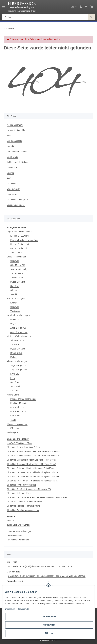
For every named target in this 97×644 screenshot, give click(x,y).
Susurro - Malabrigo (19, 269)
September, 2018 (15, 581)
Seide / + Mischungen (17, 257)
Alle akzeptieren (49, 616)
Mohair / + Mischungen (17, 424)
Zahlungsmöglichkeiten (17, 162)
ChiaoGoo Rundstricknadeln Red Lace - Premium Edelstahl (33, 451)
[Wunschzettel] (86, 7)
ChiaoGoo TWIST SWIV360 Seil (21, 485)
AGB (9, 178)
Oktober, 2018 (14, 572)
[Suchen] (45, 17)
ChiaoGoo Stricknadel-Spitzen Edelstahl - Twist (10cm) (31, 464)
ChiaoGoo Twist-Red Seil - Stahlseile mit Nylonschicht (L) (33, 481)
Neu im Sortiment (15, 125)
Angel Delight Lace (19, 332)
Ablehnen (49, 633)
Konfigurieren (49, 625)
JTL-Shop (53, 640)
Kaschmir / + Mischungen (18, 315)
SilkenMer (15, 290)
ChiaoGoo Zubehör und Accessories (23, 510)
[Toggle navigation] (4, 6)
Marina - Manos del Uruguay (23, 399)
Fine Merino (16, 416)
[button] (81, 7)
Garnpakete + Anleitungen (20, 531)
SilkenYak (15, 261)
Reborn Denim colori (20, 244)
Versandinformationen (17, 152)
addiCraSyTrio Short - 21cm (19, 443)
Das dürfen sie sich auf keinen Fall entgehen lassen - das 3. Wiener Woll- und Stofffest (47, 576)
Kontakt (10, 146)
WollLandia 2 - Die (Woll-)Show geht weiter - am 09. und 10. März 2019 (40, 566)
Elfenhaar (15, 428)
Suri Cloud (15, 386)
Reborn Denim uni (18, 248)
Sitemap (11, 173)
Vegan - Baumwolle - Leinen (20, 232)
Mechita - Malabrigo (19, 403)
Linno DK (15, 374)
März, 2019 (12, 562)
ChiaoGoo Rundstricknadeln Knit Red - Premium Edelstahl (33, 456)
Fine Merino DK (17, 407)
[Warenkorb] (92, 7)
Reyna (13, 324)
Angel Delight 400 (18, 328)
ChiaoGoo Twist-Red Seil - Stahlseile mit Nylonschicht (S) (33, 472)
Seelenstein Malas (16, 536)
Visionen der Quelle (16, 205)
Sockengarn (12, 432)
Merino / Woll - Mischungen (19, 336)
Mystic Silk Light (18, 282)
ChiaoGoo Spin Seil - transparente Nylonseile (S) (29, 489)
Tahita (13, 420)
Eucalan (11, 521)
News (9, 136)
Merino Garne (13, 395)
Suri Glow (15, 286)
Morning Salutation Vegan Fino (24, 240)
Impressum (12, 194)
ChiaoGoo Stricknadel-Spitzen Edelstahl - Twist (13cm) (31, 460)
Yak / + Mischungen (16, 299)
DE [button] (72, 7)
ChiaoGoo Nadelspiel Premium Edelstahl (25, 502)
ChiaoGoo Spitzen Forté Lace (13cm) (24, 447)
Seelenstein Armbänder (19, 540)
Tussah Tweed (17, 278)
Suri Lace (15, 391)
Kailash (14, 303)
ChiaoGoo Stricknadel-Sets (19, 493)
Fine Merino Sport (18, 411)
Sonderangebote (14, 141)
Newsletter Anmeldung (17, 130)
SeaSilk (14, 294)
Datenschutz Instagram (17, 200)
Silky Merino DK (18, 265)
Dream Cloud (16, 319)
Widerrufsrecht (13, 189)
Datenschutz (13, 184)
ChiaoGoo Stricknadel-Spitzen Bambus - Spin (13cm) (31, 468)
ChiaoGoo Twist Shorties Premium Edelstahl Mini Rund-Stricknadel (37, 497)
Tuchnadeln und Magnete (18, 525)
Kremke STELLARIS (20, 236)
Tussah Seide (16, 273)
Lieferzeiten (12, 168)
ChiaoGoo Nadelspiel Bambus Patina (24, 506)
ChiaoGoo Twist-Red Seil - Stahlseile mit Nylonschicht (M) (33, 477)
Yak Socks (15, 311)
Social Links (12, 157)
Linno (13, 378)
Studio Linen (16, 253)
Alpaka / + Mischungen (17, 361)
